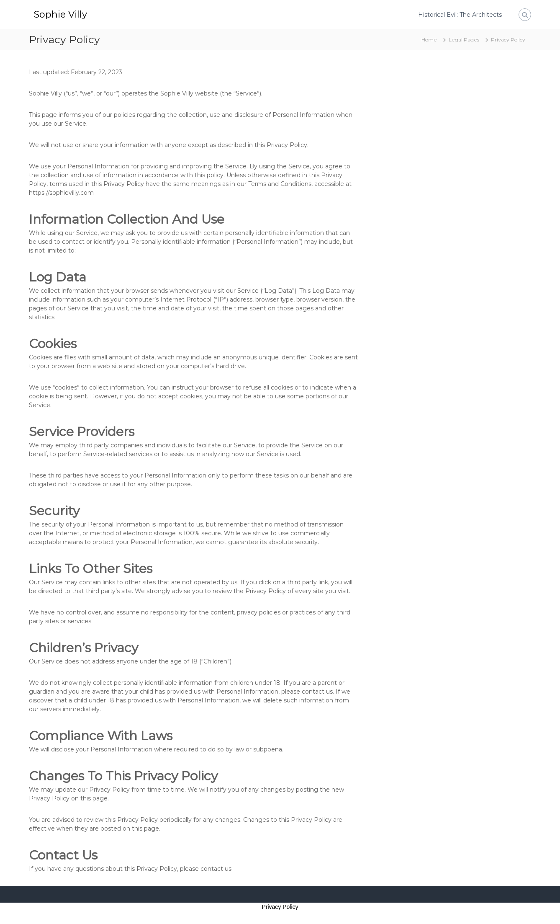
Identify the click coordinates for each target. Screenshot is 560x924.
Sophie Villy (60, 14)
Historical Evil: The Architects (460, 15)
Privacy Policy (280, 907)
